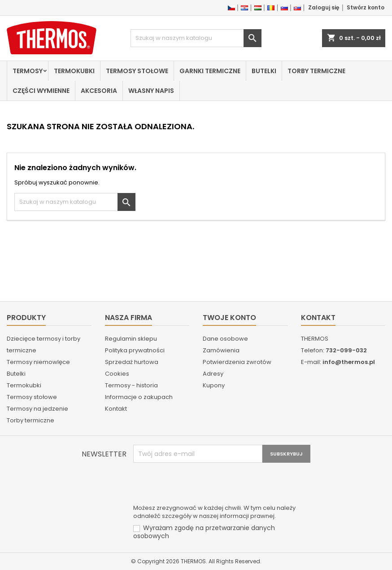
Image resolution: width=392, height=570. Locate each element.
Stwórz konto (366, 7)
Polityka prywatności (135, 350)
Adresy (213, 374)
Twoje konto (229, 318)
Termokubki (74, 71)
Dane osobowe (225, 339)
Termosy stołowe (137, 71)
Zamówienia (221, 350)
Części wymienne (41, 91)
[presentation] (201, 485)
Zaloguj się (324, 7)
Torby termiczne (316, 71)
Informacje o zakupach (139, 397)
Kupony (214, 385)
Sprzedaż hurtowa (132, 362)
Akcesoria (99, 91)
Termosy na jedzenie (37, 409)
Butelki (264, 71)
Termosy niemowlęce (38, 362)
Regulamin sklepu (131, 339)
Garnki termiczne (210, 71)
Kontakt (116, 409)
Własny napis (151, 91)
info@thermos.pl (349, 362)
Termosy (28, 71)
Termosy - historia (131, 385)
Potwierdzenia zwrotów (237, 362)
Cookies (117, 374)
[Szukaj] (196, 38)
